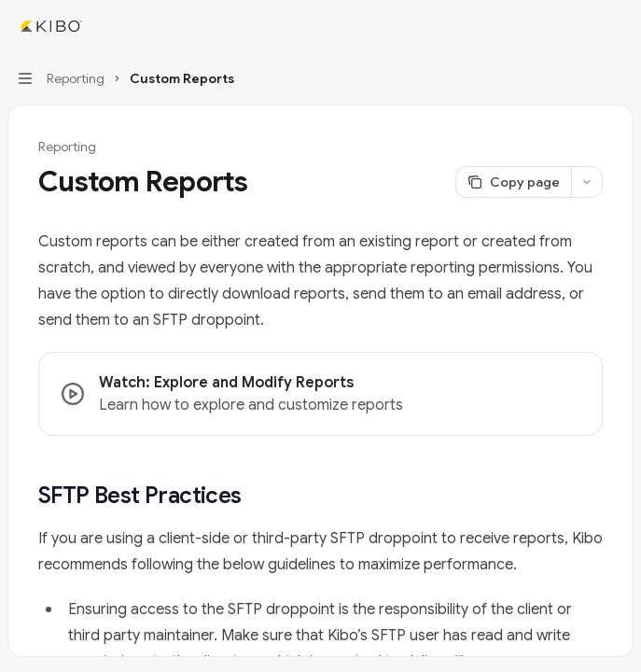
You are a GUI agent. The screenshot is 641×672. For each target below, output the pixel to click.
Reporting (67, 147)
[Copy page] (513, 182)
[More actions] (617, 26)
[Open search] (581, 26)
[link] (320, 394)
